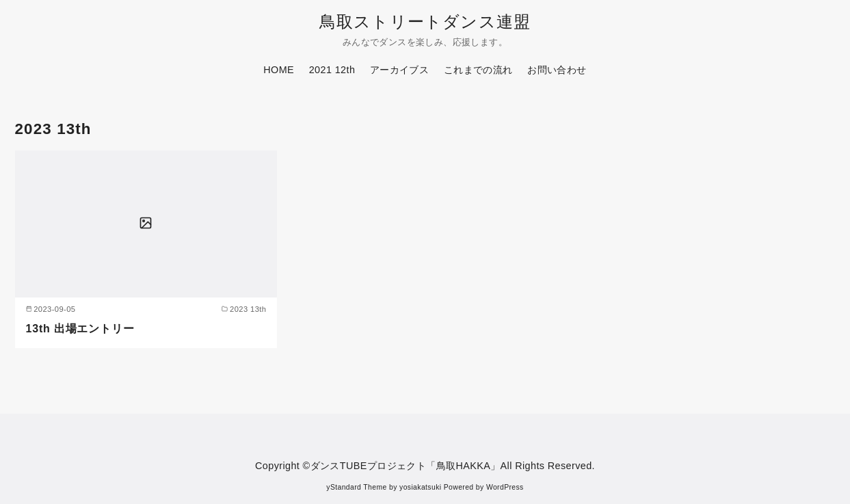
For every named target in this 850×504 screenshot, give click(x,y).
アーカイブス (399, 70)
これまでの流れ (478, 70)
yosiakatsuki (420, 487)
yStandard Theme (356, 487)
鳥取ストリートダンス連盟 (425, 22)
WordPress (505, 487)
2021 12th (332, 70)
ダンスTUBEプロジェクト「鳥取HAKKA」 (406, 466)
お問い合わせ (557, 70)
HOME (279, 70)
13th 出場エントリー (80, 329)
